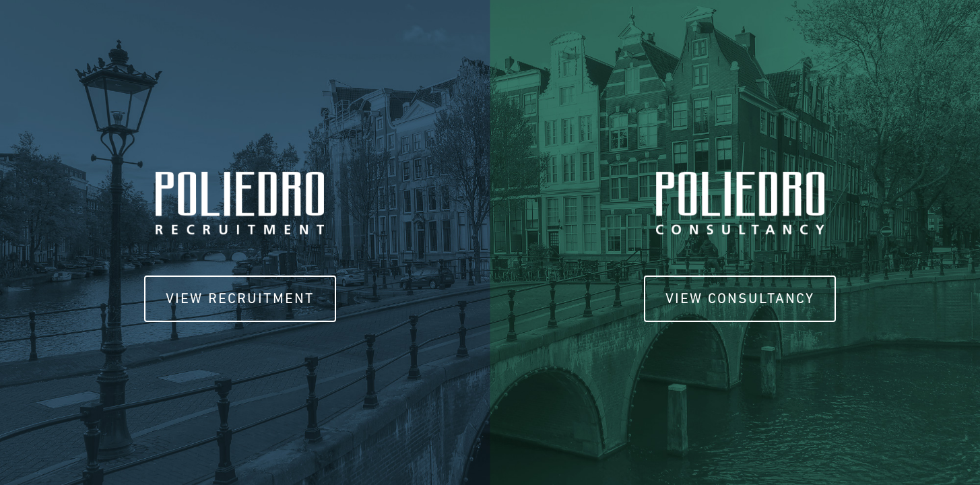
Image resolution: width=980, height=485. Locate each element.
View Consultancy (740, 298)
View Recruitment (240, 298)
